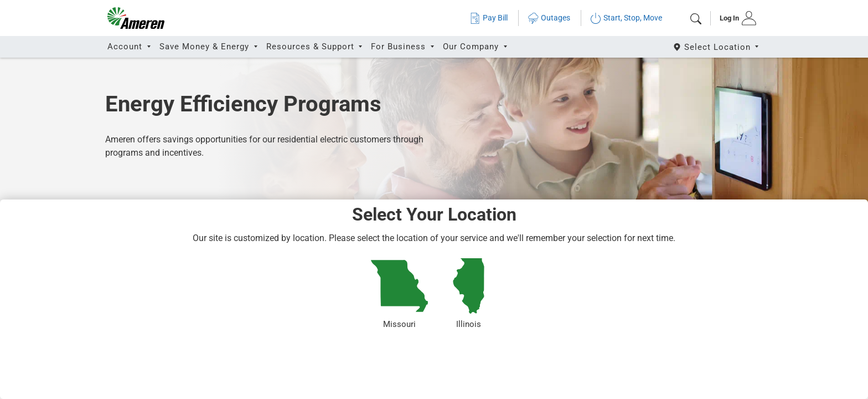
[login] (734, 18)
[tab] (734, 18)
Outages (549, 18)
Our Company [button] (472, 47)
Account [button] (126, 47)
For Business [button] (400, 47)
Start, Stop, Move (626, 18)
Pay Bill (489, 18)
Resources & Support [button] (312, 47)
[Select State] (717, 47)
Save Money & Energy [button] (206, 47)
